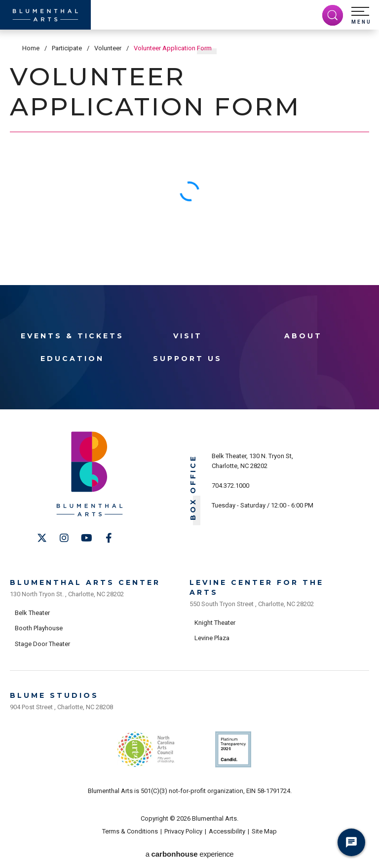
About (303, 336)
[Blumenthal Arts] (45, 15)
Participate (67, 48)
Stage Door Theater (42, 644)
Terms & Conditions (130, 831)
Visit (188, 336)
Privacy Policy (183, 831)
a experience (189, 854)
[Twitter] (42, 538)
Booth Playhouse (39, 628)
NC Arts (146, 749)
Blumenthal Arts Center (85, 582)
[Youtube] (86, 538)
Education (72, 359)
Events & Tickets (72, 336)
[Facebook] (109, 538)
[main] (189, 140)
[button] (361, 16)
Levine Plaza (212, 638)
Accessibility (227, 831)
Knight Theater (215, 623)
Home (31, 48)
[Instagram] (64, 538)
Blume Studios (54, 695)
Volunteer (108, 48)
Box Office (193, 488)
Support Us (188, 359)
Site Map (264, 831)
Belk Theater (32, 613)
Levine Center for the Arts (257, 587)
